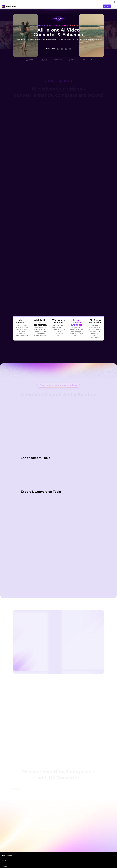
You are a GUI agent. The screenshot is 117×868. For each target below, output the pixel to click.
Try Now (107, 6)
